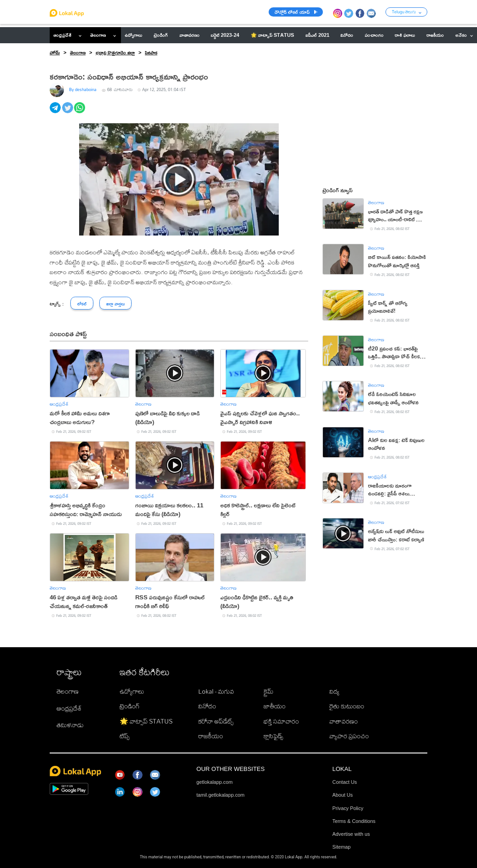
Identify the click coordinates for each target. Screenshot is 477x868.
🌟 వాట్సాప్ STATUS (146, 721)
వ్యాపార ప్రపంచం (349, 736)
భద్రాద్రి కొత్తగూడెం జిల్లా (115, 52)
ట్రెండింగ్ (130, 706)
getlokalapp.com (215, 782)
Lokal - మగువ (216, 691)
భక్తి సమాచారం (281, 721)
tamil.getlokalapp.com (220, 795)
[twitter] (68, 113)
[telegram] (56, 113)
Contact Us (345, 782)
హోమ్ (55, 52)
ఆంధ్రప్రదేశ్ (62, 35)
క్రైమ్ (268, 691)
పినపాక (151, 52)
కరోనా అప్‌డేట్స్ (216, 721)
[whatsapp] (80, 113)
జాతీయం (275, 706)
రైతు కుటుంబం (347, 706)
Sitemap (342, 847)
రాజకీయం (211, 736)
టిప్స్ (125, 736)
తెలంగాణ (98, 35)
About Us (343, 795)
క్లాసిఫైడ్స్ (273, 736)
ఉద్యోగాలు (132, 691)
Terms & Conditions (354, 821)
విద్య (334, 691)
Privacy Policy (348, 808)
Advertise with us (351, 834)
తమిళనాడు (70, 725)
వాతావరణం (344, 721)
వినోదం (207, 706)
